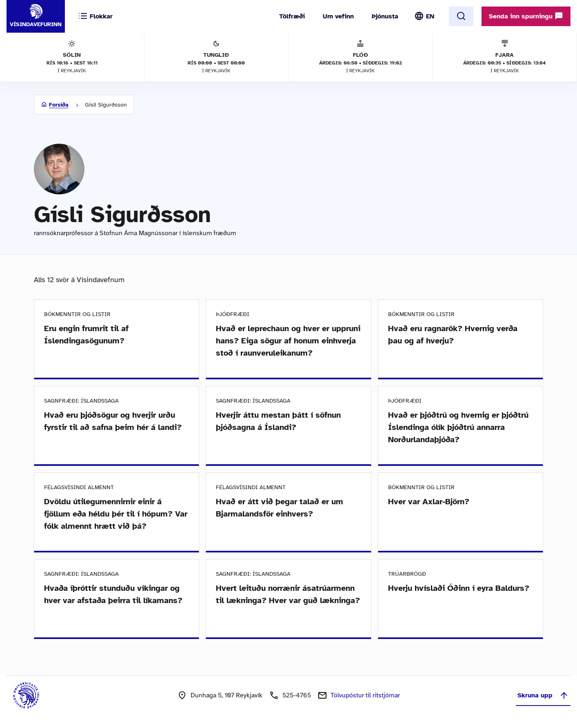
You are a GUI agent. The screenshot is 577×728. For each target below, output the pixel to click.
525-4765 (297, 695)
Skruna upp (543, 695)
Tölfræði (292, 16)
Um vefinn (338, 16)
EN (430, 16)
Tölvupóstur (365, 695)
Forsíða (59, 105)
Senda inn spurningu (526, 16)
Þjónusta (385, 16)
